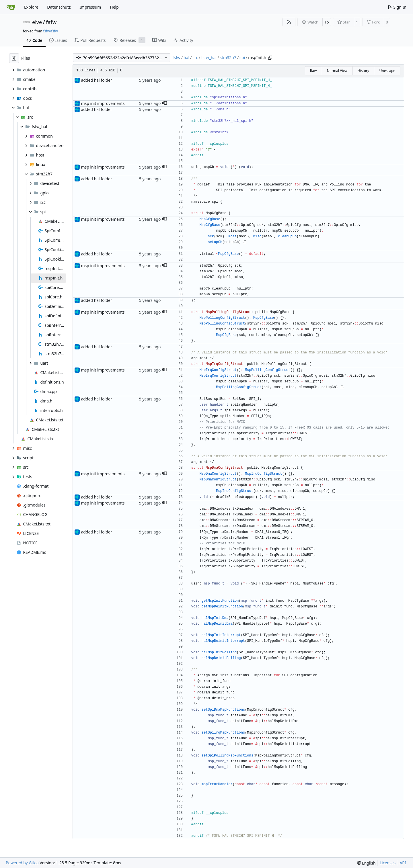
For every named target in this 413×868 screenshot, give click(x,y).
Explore (31, 7)
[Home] (11, 7)
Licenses (388, 863)
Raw (313, 71)
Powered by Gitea (22, 863)
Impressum (90, 7)
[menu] (366, 863)
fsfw (51, 22)
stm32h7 (228, 57)
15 (327, 22)
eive (37, 22)
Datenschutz (59, 7)
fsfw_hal (209, 57)
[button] (165, 103)
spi (242, 57)
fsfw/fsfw (50, 31)
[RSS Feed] (289, 22)
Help (114, 7)
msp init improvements (103, 103)
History (363, 71)
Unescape (387, 71)
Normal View (337, 71)
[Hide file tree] (14, 58)
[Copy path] (270, 58)
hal (186, 57)
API (403, 863)
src (195, 57)
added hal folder (96, 80)
